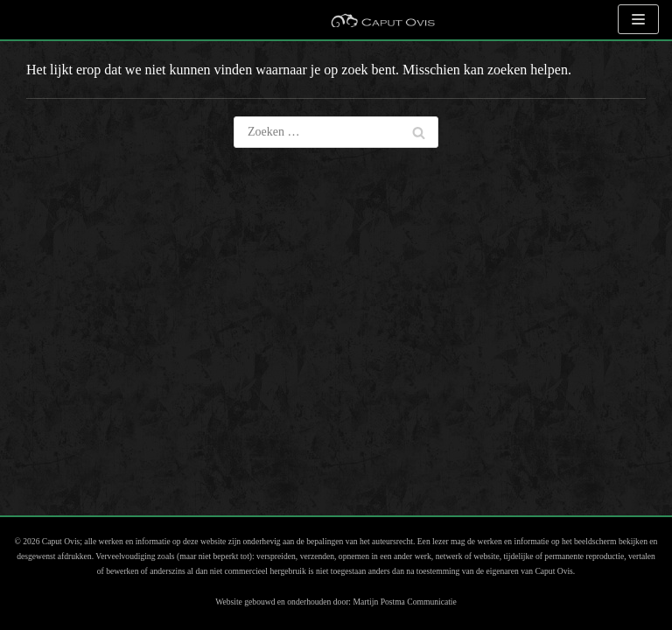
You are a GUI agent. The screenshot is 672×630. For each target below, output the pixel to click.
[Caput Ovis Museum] (382, 20)
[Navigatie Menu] (638, 19)
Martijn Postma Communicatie (404, 602)
